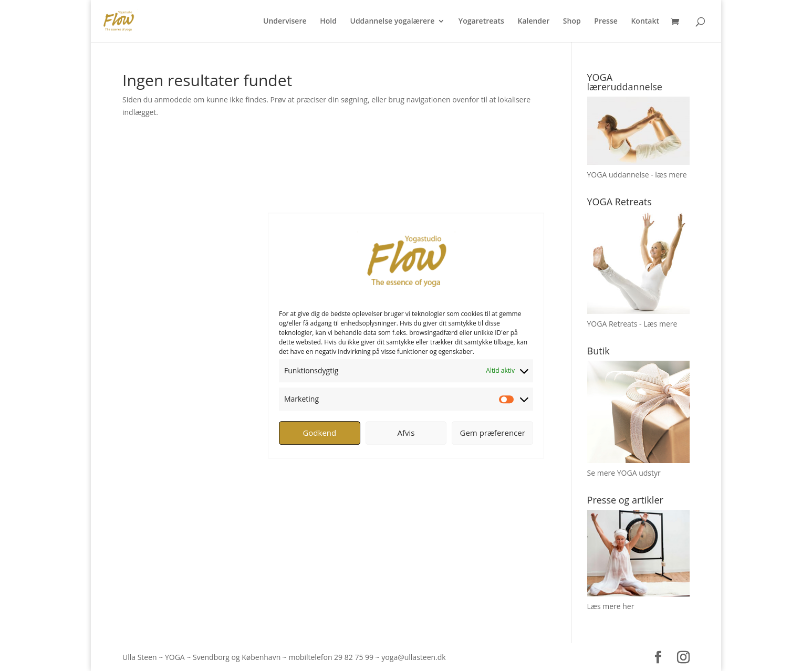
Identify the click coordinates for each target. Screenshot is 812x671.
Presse (606, 22)
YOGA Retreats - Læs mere (632, 324)
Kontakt (645, 22)
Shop (572, 22)
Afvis (406, 433)
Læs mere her (611, 606)
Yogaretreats (481, 22)
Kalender (533, 22)
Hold (328, 22)
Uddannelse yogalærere (392, 22)
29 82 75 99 (354, 657)
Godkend (319, 433)
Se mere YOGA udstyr (624, 473)
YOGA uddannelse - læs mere (637, 175)
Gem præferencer (493, 433)
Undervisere (285, 22)
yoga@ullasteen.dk (413, 657)
